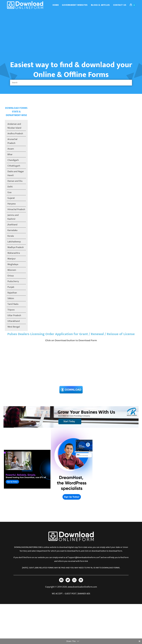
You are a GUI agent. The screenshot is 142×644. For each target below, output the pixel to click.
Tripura (11, 310)
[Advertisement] (71, 31)
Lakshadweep (14, 242)
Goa (9, 192)
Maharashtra (14, 253)
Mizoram (12, 270)
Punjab (11, 287)
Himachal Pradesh (16, 209)
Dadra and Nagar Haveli (16, 173)
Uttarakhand (14, 321)
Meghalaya (13, 264)
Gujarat (11, 198)
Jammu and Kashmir (13, 217)
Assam (11, 149)
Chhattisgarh (14, 166)
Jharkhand (12, 225)
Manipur (12, 259)
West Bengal (14, 327)
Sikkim (11, 298)
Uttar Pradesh (14, 315)
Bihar (10, 154)
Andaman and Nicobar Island (14, 126)
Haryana (12, 204)
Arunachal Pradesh (12, 141)
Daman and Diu (15, 181)
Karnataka (12, 230)
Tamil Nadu (13, 304)
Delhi (10, 187)
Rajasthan (12, 293)
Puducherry (13, 281)
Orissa (11, 276)
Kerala (11, 236)
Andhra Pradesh (15, 134)
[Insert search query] (71, 83)
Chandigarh (13, 160)
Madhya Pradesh (16, 247)
